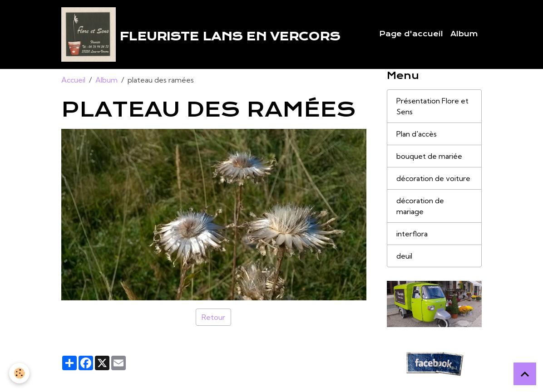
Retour (213, 317)
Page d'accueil (411, 34)
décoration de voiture (433, 178)
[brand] (201, 34)
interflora (412, 234)
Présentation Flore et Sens (432, 106)
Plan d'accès (417, 134)
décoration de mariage (420, 206)
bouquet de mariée (429, 156)
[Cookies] (19, 373)
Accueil (73, 80)
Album (464, 34)
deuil (404, 256)
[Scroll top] (525, 374)
